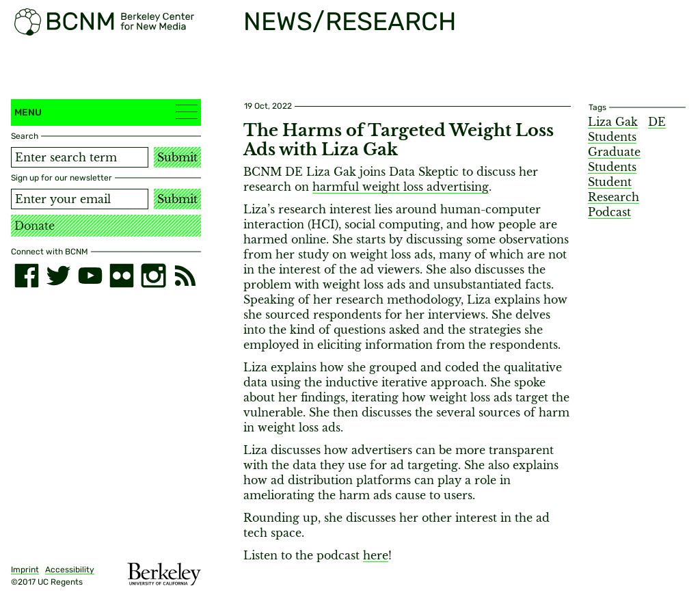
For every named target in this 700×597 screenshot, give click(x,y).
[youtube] (90, 276)
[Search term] (80, 157)
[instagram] (153, 276)
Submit (177, 157)
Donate (35, 226)
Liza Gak (613, 122)
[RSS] (185, 276)
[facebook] (27, 276)
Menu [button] (106, 112)
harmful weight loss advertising (401, 187)
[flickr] (122, 276)
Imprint (25, 570)
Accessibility (70, 570)
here (376, 555)
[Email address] (80, 199)
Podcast (609, 212)
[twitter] (58, 276)
